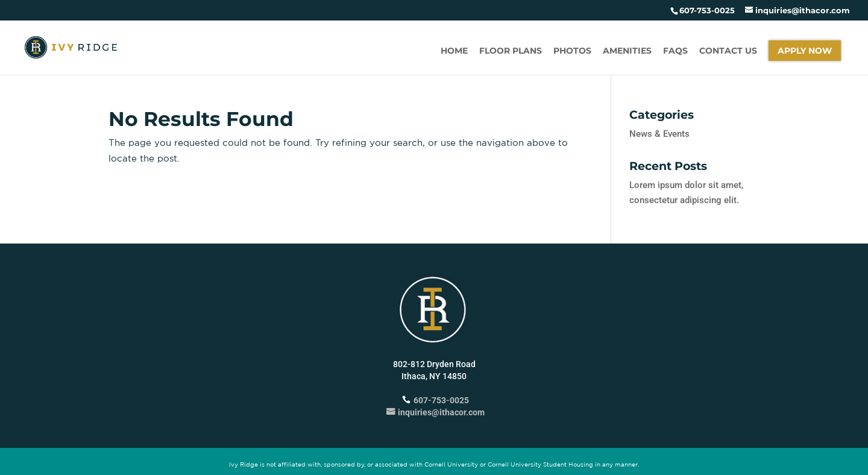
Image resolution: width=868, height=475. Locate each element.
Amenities (627, 51)
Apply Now (805, 51)
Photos (572, 51)
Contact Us (728, 51)
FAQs (675, 51)
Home (454, 51)
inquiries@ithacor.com (434, 412)
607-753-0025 (707, 10)
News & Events (659, 134)
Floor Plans (511, 51)
